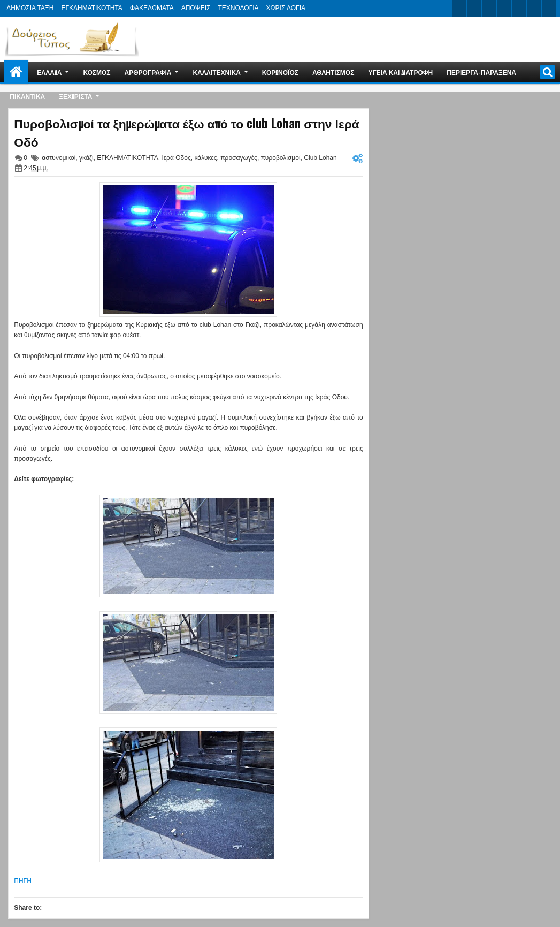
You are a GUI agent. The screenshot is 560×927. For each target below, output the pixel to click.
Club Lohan (320, 158)
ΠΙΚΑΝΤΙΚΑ (27, 96)
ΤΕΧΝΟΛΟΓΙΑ (238, 8)
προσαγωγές (239, 158)
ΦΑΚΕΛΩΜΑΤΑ (152, 8)
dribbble (534, 8)
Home (16, 72)
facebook (474, 8)
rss (504, 8)
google (489, 8)
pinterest (549, 8)
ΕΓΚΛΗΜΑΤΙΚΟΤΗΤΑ (91, 8)
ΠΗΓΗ (23, 881)
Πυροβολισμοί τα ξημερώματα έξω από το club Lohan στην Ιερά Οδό (187, 132)
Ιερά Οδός (176, 158)
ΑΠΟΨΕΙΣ (196, 8)
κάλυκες (205, 158)
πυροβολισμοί (281, 158)
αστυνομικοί (59, 158)
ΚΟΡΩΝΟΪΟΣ (280, 72)
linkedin (519, 8)
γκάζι (86, 158)
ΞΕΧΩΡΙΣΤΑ (75, 96)
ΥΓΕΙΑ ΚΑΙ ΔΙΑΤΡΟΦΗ (400, 72)
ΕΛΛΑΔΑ (49, 72)
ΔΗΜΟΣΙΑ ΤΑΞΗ (30, 8)
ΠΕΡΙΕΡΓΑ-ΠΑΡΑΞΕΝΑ (481, 72)
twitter (459, 8)
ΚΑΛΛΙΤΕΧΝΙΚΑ (216, 72)
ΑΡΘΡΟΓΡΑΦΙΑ (148, 72)
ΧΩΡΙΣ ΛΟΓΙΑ (286, 8)
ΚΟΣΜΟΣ (97, 72)
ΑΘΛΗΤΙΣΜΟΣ (333, 72)
